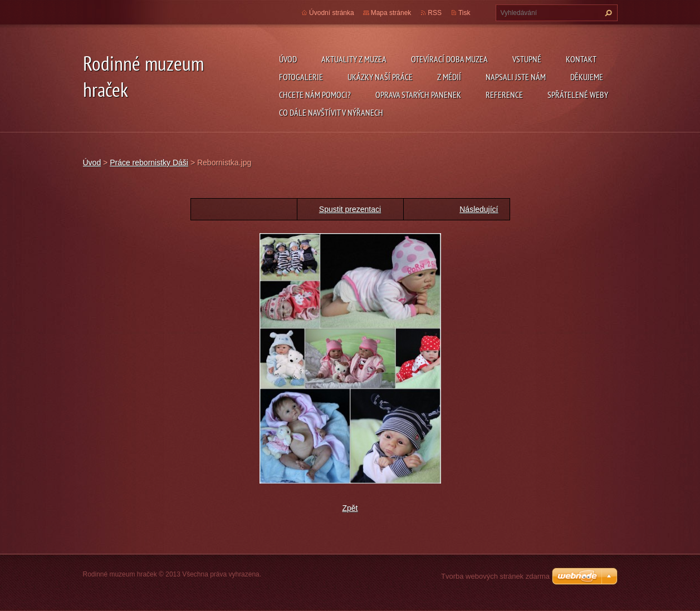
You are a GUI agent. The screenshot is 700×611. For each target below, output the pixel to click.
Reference (504, 95)
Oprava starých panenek (418, 95)
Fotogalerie (301, 77)
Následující (479, 209)
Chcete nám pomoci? (315, 95)
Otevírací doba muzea (449, 59)
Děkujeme (587, 77)
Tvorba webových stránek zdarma (495, 576)
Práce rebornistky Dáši (149, 162)
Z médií (449, 77)
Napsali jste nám (516, 77)
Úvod (288, 59)
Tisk (464, 13)
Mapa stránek (391, 13)
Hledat (607, 13)
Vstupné (527, 59)
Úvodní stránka (332, 13)
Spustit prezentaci (350, 209)
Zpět (350, 508)
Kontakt (581, 59)
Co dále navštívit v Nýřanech (331, 112)
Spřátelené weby (578, 95)
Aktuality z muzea (354, 59)
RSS (435, 13)
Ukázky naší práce (380, 77)
